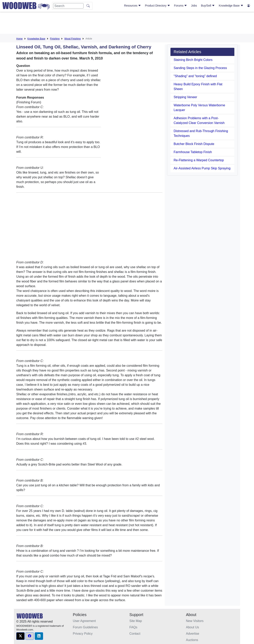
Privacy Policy (83, 634)
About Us (192, 627)
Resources (132, 6)
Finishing (55, 39)
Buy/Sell (208, 6)
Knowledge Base (231, 6)
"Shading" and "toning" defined (195, 76)
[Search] (68, 6)
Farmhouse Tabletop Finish (193, 152)
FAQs (133, 627)
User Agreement (84, 621)
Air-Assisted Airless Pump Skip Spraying (202, 168)
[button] (20, 636)
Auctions (192, 640)
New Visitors (195, 621)
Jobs (194, 6)
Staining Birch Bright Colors (193, 60)
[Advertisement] (127, 24)
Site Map (136, 621)
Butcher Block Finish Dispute (194, 144)
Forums (180, 6)
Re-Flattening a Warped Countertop (199, 160)
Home (19, 39)
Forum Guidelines (85, 627)
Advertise (193, 634)
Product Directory (158, 6)
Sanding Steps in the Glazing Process (200, 68)
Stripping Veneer (185, 97)
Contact (135, 634)
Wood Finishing (73, 39)
